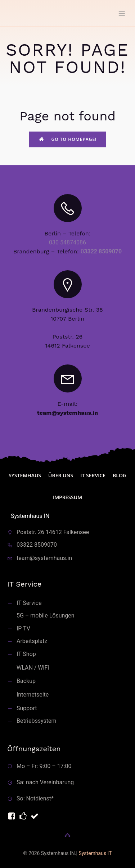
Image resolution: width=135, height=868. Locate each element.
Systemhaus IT (95, 853)
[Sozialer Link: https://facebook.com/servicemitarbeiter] (13, 816)
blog (120, 475)
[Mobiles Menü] (122, 13)
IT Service (93, 475)
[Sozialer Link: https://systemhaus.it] (24, 816)
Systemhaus (25, 475)
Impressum (67, 497)
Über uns (61, 475)
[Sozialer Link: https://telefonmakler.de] (36, 816)
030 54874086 (67, 242)
